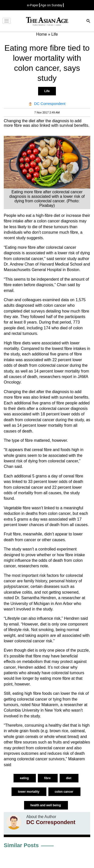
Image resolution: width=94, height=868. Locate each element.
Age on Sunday (52, 5)
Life (47, 91)
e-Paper (33, 5)
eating (25, 778)
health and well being (46, 805)
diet (69, 778)
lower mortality (29, 792)
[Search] (88, 21)
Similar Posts (21, 845)
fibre (48, 778)
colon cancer (64, 792)
